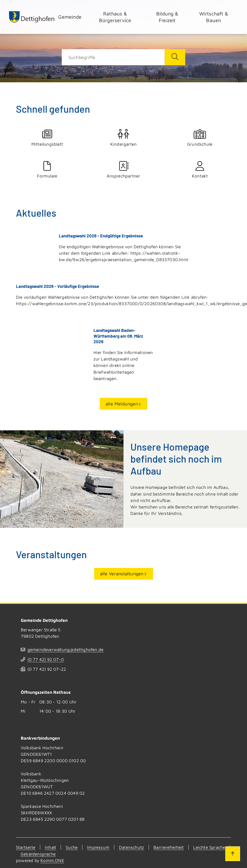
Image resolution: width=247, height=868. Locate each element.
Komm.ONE (52, 860)
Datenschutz (131, 847)
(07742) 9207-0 (46, 659)
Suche (72, 847)
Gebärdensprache (38, 853)
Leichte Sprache (209, 847)
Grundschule (200, 138)
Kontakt (200, 170)
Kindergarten (124, 138)
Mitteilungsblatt (47, 138)
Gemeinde (70, 17)
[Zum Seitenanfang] (233, 854)
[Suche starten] (175, 57)
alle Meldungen (122, 403)
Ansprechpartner (124, 170)
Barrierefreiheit (169, 847)
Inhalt (50, 847)
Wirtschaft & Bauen (214, 17)
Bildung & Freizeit (167, 17)
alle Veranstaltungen (122, 573)
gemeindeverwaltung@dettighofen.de (66, 649)
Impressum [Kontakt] (98, 847)
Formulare (47, 170)
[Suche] (113, 57)
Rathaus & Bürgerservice (115, 17)
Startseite (26, 847)
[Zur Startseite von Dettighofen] (32, 17)
